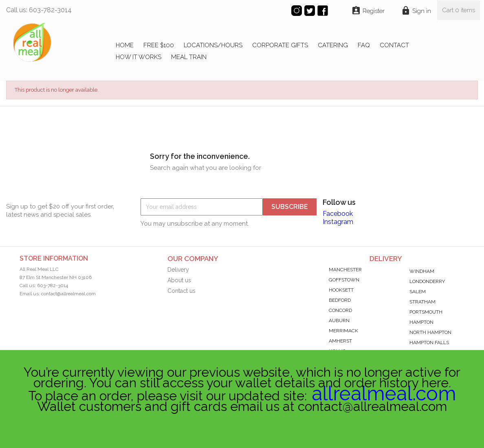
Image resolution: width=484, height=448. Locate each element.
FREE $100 (159, 45)
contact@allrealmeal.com (68, 294)
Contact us (181, 291)
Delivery (178, 270)
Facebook (338, 214)
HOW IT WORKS (139, 57)
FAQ (364, 45)
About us (179, 280)
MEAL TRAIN (189, 57)
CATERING (333, 45)
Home (125, 45)
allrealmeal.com (384, 393)
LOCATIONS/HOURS (213, 45)
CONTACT (394, 45)
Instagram (338, 222)
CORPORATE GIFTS (280, 45)
